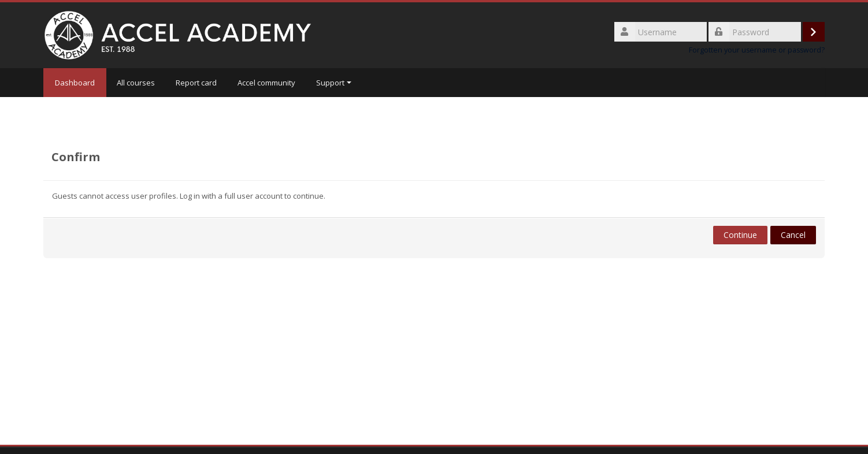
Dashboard (75, 83)
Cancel (793, 235)
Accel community (266, 83)
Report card (196, 83)
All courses (136, 83)
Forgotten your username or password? (757, 50)
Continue (740, 235)
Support (334, 83)
